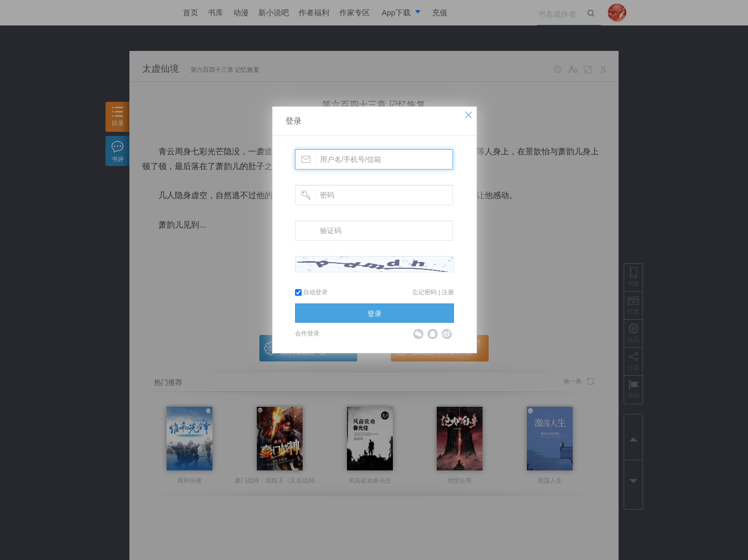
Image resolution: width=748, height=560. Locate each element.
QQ (433, 334)
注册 (448, 292)
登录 (293, 121)
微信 (418, 334)
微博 (447, 334)
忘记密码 (424, 292)
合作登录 (307, 333)
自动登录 (311, 292)
